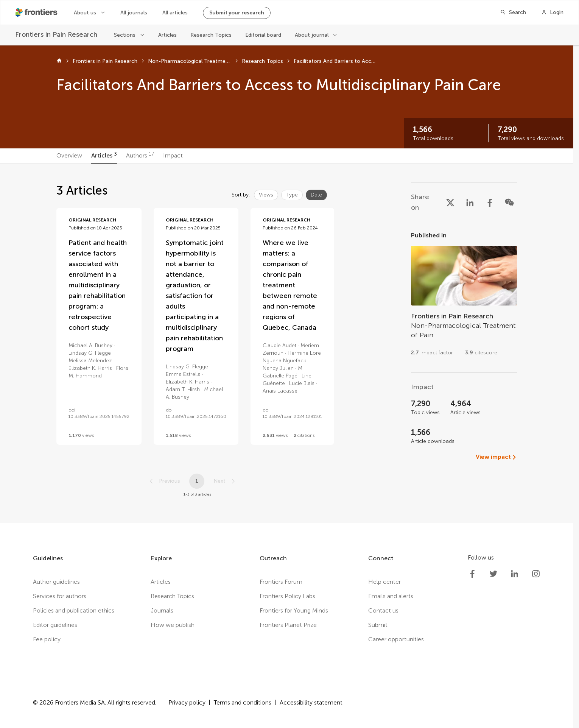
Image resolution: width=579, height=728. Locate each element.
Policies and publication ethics (74, 610)
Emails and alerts (391, 596)
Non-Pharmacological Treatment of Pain (190, 61)
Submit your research (237, 13)
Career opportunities (396, 639)
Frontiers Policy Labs (287, 596)
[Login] (552, 12)
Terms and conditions (243, 702)
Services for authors (60, 596)
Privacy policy (187, 702)
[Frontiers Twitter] (493, 574)
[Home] (59, 61)
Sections (125, 35)
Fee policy (47, 639)
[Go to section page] (464, 297)
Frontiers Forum (281, 582)
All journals (134, 13)
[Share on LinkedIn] (470, 202)
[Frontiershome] (37, 12)
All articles (175, 13)
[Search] (513, 12)
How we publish (173, 625)
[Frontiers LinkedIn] (515, 574)
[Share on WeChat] (509, 202)
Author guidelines (56, 582)
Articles (167, 35)
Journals (162, 610)
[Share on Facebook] (490, 202)
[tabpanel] (286, 343)
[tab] (69, 156)
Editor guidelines (55, 625)
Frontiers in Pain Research (105, 61)
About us (85, 13)
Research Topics (211, 35)
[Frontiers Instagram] (536, 574)
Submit (378, 625)
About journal (312, 35)
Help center (384, 582)
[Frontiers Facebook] (472, 574)
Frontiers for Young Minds (294, 610)
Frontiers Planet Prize (288, 625)
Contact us (383, 610)
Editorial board (263, 35)
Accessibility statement (311, 702)
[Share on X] (450, 202)
